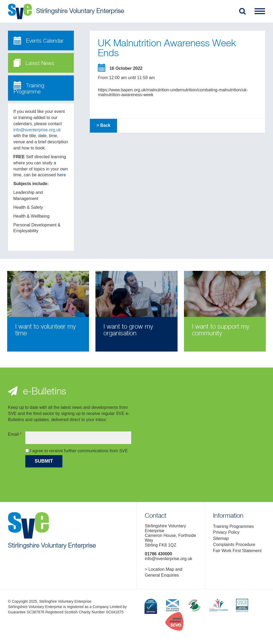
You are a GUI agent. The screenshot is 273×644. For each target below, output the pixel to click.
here (62, 175)
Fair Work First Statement (237, 551)
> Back (103, 125)
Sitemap (221, 538)
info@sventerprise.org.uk (37, 130)
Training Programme (29, 88)
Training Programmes (233, 526)
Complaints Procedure (234, 545)
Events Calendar (39, 40)
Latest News (34, 63)
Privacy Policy (226, 532)
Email (15, 434)
